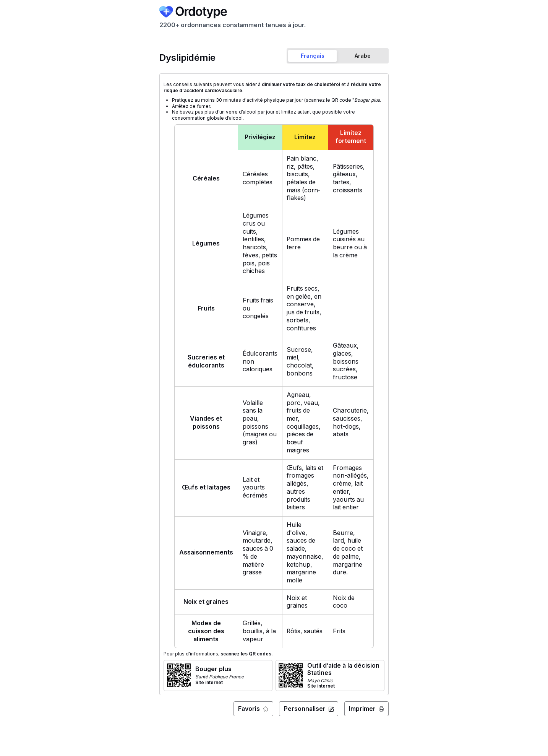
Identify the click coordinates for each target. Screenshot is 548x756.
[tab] (313, 56)
